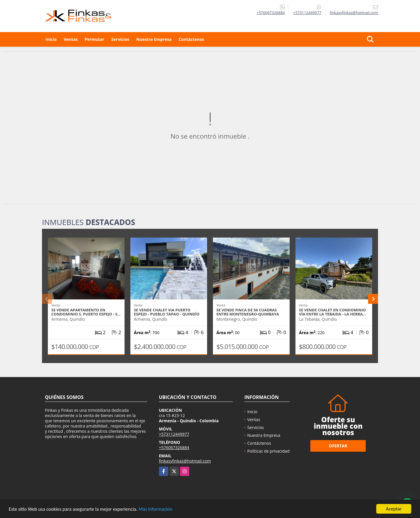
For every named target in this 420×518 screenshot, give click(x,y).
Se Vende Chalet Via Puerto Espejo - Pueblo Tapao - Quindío (167, 312)
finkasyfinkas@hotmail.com (185, 461)
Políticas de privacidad (268, 451)
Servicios (120, 39)
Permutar (94, 39)
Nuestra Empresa (154, 39)
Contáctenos (191, 39)
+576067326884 (271, 13)
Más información (155, 510)
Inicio (51, 39)
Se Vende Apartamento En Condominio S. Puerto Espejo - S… (86, 312)
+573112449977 (307, 13)
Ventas (71, 39)
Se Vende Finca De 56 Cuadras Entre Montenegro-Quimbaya (248, 312)
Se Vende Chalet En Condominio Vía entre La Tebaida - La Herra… (332, 312)
